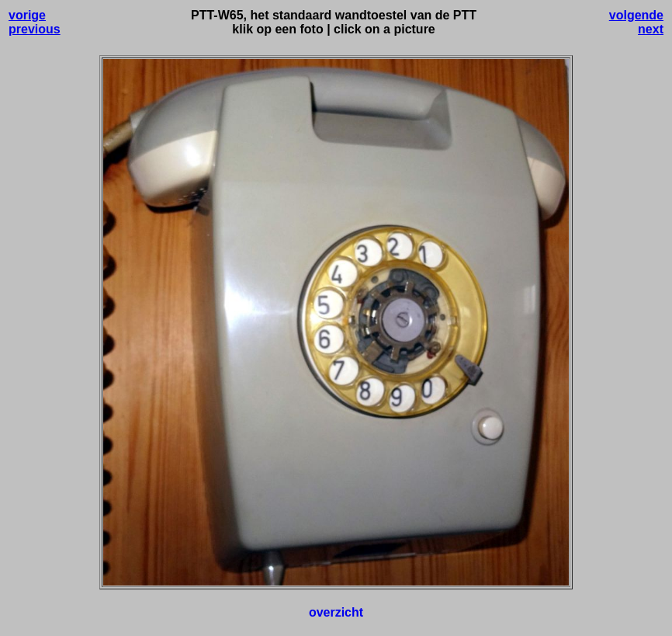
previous (35, 29)
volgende (636, 15)
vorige (27, 15)
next (651, 29)
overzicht (336, 612)
